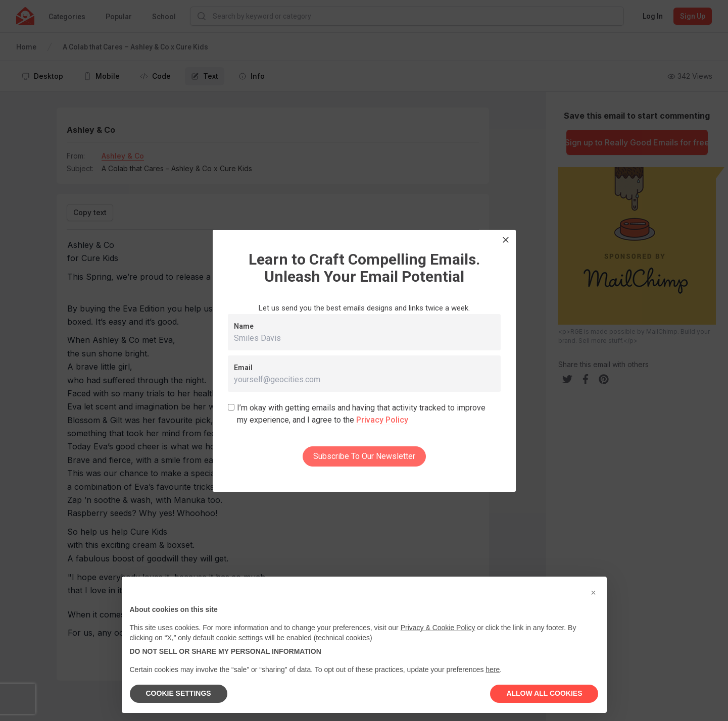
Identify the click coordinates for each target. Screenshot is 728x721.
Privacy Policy (382, 420)
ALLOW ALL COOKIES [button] (544, 693)
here (493, 669)
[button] (594, 593)
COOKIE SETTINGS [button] (179, 693)
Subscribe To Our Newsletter (364, 456)
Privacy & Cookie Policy (438, 628)
